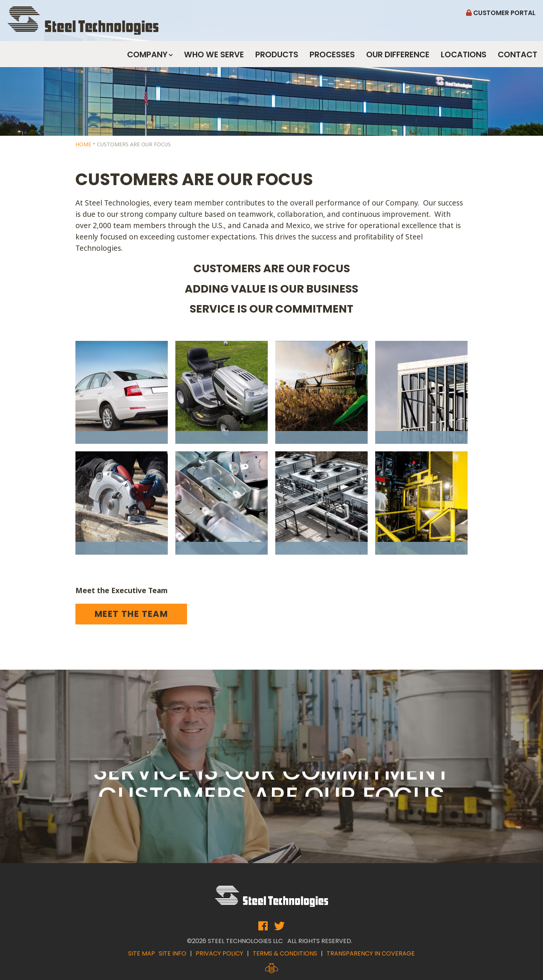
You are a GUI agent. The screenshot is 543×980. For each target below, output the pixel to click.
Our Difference (398, 54)
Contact (518, 54)
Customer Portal (501, 13)
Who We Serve (214, 54)
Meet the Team (131, 614)
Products (277, 54)
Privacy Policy (219, 953)
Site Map (142, 953)
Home (83, 144)
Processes (332, 54)
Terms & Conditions (285, 953)
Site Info (173, 953)
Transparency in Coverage (371, 953)
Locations (464, 54)
